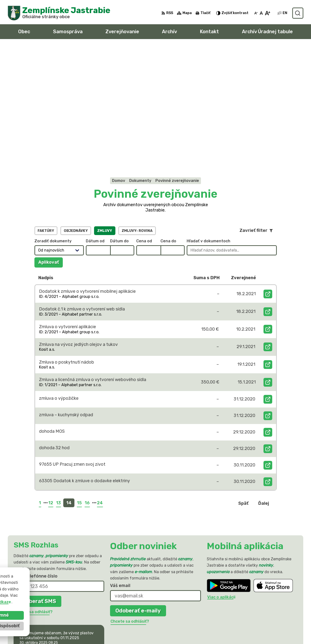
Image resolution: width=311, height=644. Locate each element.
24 (100, 383)
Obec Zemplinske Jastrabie (66, 595)
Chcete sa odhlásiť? (33, 492)
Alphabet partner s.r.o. (80, 591)
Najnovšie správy (45, 534)
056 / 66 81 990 (248, 615)
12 (51, 383)
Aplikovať (51, 144)
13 (58, 383)
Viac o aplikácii (221, 478)
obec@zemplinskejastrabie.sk (261, 621)
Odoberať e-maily (138, 491)
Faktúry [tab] (46, 111)
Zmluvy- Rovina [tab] (137, 111)
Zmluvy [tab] (105, 111)
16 (87, 383)
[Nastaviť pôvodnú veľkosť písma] (261, 13)
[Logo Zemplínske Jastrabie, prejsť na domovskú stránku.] (59, 13)
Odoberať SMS (37, 482)
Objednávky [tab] (76, 111)
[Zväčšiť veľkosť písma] (267, 13)
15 (79, 383)
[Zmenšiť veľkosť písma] (256, 13)
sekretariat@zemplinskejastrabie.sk (268, 626)
